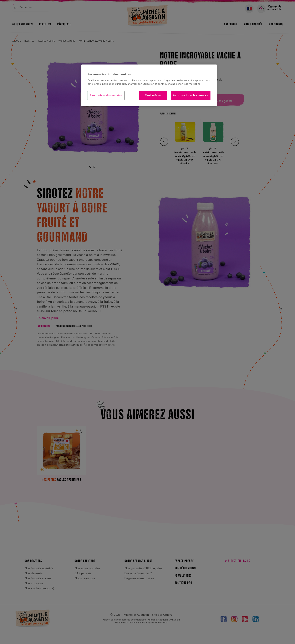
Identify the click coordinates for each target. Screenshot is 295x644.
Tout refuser (153, 95)
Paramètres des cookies (106, 95)
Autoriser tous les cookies (191, 95)
